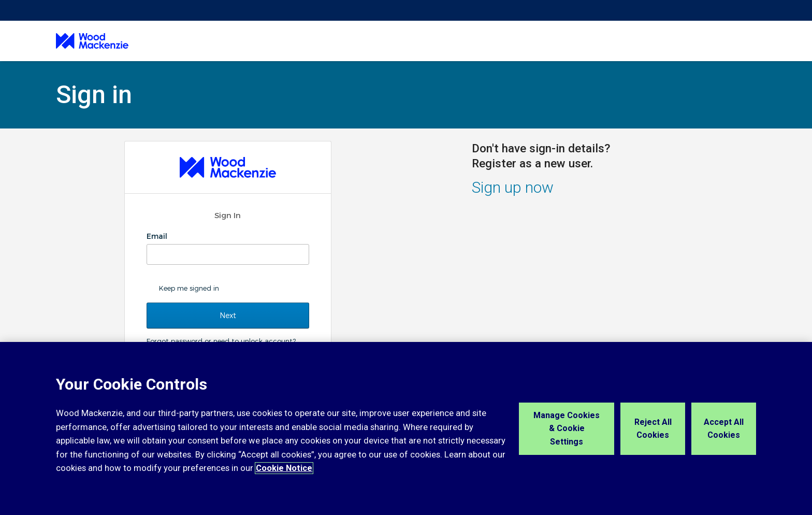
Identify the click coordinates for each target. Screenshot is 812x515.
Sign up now (513, 187)
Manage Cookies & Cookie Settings (567, 428)
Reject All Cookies (653, 429)
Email (158, 236)
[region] (406, 428)
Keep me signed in (189, 288)
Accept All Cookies (724, 429)
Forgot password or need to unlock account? (221, 341)
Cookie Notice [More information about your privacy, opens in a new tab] (284, 468)
